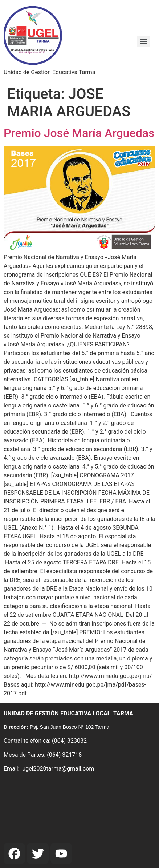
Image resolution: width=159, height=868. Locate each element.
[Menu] (143, 41)
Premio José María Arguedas (79, 133)
